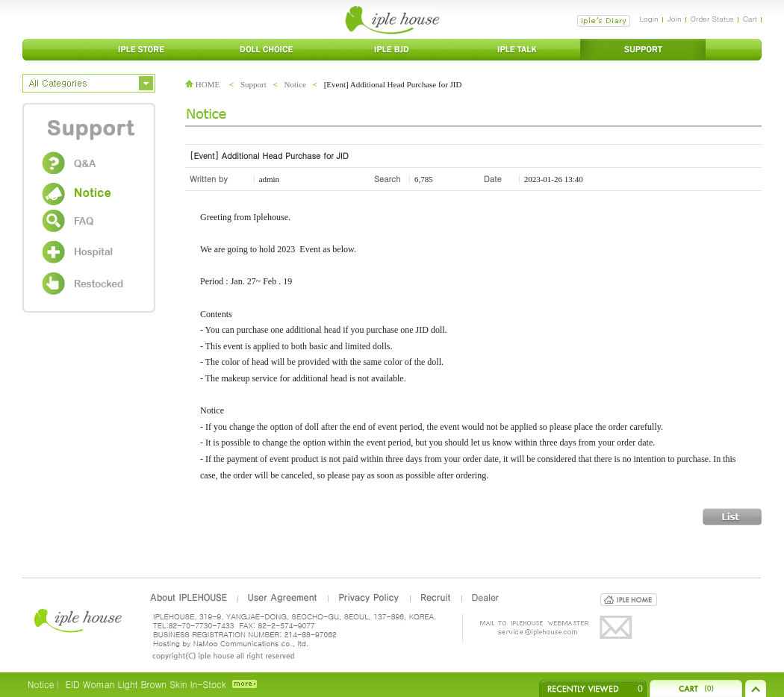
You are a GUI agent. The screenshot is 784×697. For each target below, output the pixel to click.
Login (648, 19)
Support (253, 84)
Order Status (712, 19)
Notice (295, 84)
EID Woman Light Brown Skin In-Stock (145, 684)
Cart (750, 19)
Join (675, 19)
